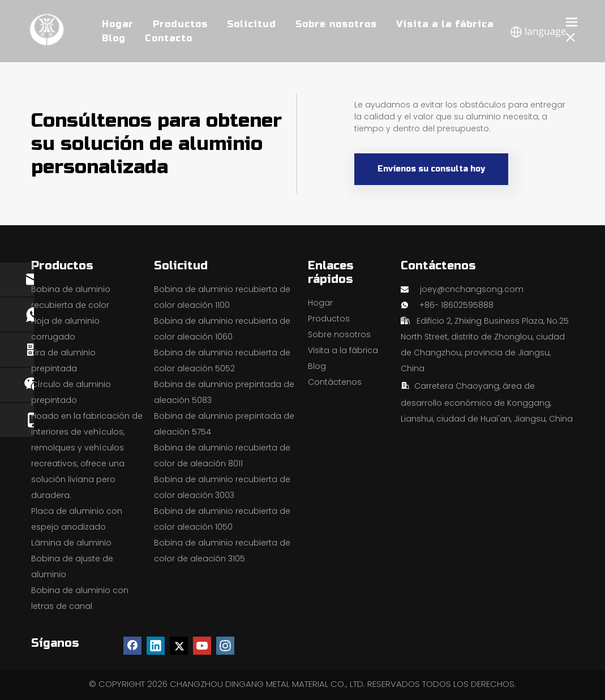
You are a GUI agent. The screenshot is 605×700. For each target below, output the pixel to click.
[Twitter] (179, 646)
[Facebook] (132, 646)
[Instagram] (225, 646)
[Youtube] (202, 646)
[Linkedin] (156, 646)
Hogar (320, 303)
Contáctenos (335, 382)
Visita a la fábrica (343, 350)
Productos (329, 319)
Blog (114, 38)
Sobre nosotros (339, 334)
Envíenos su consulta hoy (431, 169)
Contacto (169, 38)
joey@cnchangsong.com (472, 289)
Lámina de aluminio (71, 543)
